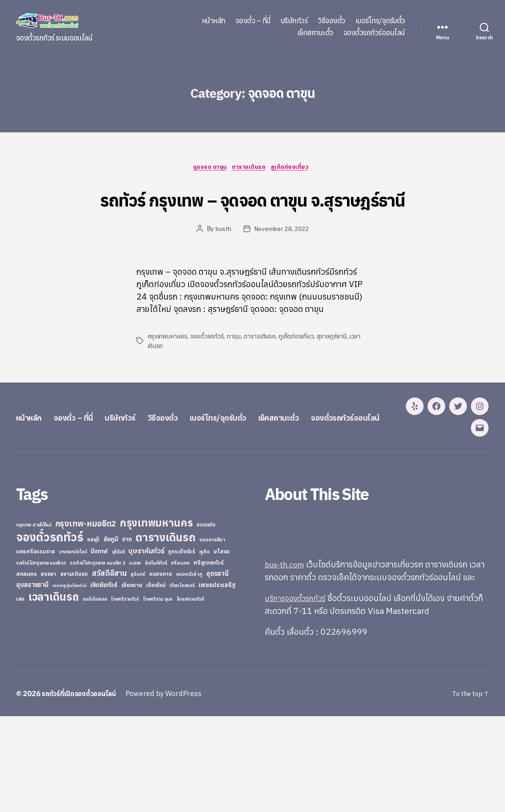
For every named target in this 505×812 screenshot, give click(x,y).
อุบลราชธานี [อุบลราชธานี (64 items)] (32, 681)
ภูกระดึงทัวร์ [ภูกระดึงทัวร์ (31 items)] (182, 648)
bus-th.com (287, 660)
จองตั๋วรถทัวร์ (208, 367)
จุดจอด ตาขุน (207, 168)
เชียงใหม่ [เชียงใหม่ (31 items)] (156, 681)
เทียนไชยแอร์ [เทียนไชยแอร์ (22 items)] (182, 681)
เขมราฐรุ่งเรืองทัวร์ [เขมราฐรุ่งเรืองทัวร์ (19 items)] (69, 682)
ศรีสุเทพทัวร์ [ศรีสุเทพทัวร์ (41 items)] (209, 659)
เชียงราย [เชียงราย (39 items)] (132, 681)
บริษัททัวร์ (294, 21)
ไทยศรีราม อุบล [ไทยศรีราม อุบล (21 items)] (158, 695)
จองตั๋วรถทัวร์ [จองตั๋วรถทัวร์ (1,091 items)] (50, 633)
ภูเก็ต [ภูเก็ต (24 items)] (205, 648)
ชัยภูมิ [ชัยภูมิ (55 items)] (111, 635)
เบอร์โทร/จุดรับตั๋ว (380, 21)
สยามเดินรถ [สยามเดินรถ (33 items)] (74, 670)
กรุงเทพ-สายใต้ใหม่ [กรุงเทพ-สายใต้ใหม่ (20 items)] (34, 621)
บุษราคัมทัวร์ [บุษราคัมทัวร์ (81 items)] (146, 647)
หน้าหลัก (214, 21)
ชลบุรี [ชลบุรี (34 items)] (93, 636)
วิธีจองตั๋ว (332, 21)
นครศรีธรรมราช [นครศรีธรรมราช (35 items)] (35, 648)
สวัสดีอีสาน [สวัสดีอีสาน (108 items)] (109, 669)
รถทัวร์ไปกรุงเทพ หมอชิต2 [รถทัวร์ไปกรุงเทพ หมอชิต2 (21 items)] (41, 659)
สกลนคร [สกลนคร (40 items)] (26, 670)
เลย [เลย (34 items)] (20, 695)
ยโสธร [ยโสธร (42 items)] (222, 647)
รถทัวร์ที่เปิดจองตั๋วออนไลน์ (82, 789)
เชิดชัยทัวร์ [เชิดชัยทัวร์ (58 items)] (104, 681)
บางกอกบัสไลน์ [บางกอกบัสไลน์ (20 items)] (73, 648)
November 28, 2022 (282, 260)
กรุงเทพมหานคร (168, 367)
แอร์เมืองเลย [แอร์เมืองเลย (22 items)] (95, 695)
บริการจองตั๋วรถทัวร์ (299, 694)
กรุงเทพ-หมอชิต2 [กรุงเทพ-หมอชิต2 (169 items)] (86, 620)
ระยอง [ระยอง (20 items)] (135, 659)
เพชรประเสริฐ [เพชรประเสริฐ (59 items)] (217, 681)
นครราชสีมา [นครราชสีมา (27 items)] (212, 636)
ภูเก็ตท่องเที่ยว (295, 168)
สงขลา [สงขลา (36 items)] (48, 670)
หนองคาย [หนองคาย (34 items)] (161, 670)
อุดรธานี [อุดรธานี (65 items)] (217, 669)
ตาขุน (235, 367)
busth (222, 260)
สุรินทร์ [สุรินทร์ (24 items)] (138, 670)
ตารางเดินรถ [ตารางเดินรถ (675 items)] (165, 633)
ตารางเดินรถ (250, 168)
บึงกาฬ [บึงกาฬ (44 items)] (99, 647)
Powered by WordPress (170, 789)
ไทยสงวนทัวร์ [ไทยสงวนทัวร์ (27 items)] (190, 695)
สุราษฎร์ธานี (335, 367)
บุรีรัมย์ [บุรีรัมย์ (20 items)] (118, 648)
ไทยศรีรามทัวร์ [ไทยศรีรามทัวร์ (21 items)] (125, 695)
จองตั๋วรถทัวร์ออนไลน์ (374, 33)
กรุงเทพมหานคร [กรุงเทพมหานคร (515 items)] (156, 619)
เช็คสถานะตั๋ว (315, 33)
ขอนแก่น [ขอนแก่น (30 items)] (206, 621)
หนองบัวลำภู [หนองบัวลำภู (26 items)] (189, 670)
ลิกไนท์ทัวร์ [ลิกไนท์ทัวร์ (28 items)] (156, 659)
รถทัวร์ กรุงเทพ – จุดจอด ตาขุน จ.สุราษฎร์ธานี (253, 214)
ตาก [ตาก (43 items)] (127, 635)
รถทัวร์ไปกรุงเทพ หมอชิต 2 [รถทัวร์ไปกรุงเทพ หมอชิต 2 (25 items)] (97, 659)
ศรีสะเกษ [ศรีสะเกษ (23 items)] (180, 659)
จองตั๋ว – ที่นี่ (253, 21)
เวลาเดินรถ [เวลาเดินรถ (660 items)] (54, 693)
